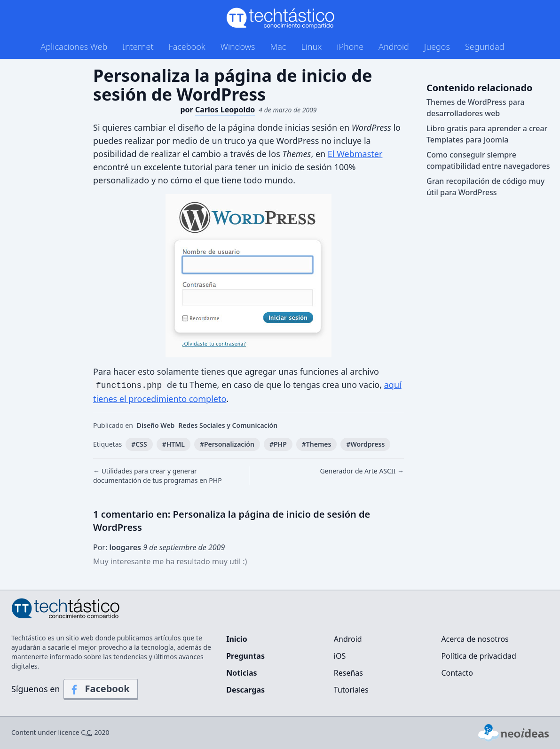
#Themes (317, 444)
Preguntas (245, 656)
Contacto (457, 673)
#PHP (278, 444)
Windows (238, 47)
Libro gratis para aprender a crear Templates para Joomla (487, 134)
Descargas (245, 690)
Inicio (237, 639)
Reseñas (348, 673)
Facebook (187, 47)
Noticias (241, 673)
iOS (340, 656)
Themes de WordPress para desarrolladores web (475, 108)
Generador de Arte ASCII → (362, 471)
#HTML (174, 444)
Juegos (437, 47)
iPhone (350, 47)
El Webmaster (355, 154)
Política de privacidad (479, 656)
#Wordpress (365, 444)
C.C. (87, 732)
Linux (311, 47)
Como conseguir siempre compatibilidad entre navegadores (488, 160)
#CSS (139, 444)
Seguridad (485, 47)
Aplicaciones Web (74, 47)
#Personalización (227, 444)
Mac (278, 47)
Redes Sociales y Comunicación (228, 425)
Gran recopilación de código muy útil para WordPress (485, 187)
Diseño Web (156, 425)
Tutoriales (351, 690)
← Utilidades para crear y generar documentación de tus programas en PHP (158, 476)
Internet (138, 47)
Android (394, 47)
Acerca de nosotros (475, 639)
